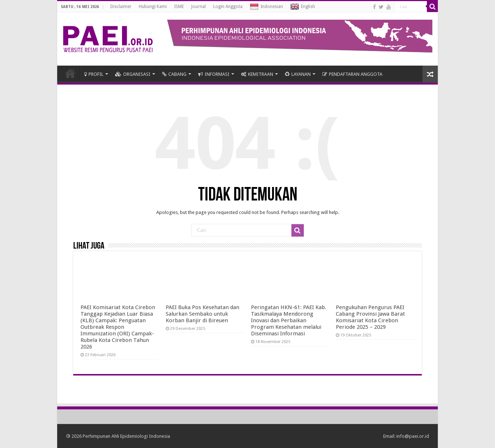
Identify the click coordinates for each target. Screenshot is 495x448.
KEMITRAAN (257, 74)
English (303, 7)
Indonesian (266, 7)
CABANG (174, 74)
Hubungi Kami (153, 7)
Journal (199, 7)
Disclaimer (121, 7)
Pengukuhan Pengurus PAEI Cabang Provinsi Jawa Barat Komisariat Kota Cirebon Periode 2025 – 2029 (370, 317)
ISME (179, 7)
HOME (70, 73)
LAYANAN (298, 74)
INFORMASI (214, 74)
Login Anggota (228, 7)
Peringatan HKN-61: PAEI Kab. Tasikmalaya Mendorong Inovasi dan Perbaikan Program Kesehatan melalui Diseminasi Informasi (289, 320)
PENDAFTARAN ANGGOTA (352, 74)
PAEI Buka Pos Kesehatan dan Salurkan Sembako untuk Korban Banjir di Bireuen (203, 314)
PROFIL (94, 74)
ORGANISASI (133, 74)
